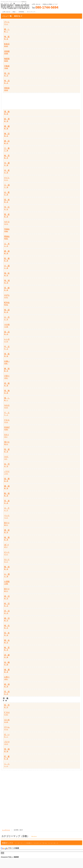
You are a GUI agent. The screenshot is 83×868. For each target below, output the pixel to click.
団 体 (7, 201)
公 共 (7, 318)
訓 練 (7, 656)
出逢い (7, 362)
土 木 (7, 245)
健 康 (7, 671)
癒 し (7, 30)
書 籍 (7, 487)
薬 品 (7, 333)
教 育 (7, 157)
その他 (7, 325)
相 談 (7, 311)
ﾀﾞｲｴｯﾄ (7, 713)
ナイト (7, 179)
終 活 (7, 604)
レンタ (7, 340)
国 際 (7, 480)
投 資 (7, 450)
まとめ (7, 721)
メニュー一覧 (12, 16)
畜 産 (7, 215)
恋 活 (7, 612)
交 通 (7, 164)
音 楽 (7, 502)
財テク (7, 524)
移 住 (7, 627)
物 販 (7, 38)
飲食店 (7, 45)
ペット (7, 516)
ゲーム (7, 728)
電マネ (7, 443)
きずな (7, 296)
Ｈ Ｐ (7, 509)
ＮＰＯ (7, 223)
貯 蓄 (7, 757)
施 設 (7, 135)
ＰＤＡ (7, 421)
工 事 (7, 149)
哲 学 (7, 706)
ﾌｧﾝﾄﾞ (6, 458)
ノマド (7, 472)
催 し (7, 399)
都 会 (7, 641)
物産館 (7, 60)
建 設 (7, 142)
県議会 (7, 237)
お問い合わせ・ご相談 (9, 12)
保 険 (7, 392)
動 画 (7, 494)
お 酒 (7, 575)
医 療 (7, 259)
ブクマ (7, 743)
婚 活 (7, 619)
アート (7, 23)
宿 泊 (7, 74)
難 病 (7, 568)
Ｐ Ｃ (7, 414)
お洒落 (7, 582)
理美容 (7, 89)
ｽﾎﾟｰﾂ (6, 546)
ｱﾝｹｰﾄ (6, 436)
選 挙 (7, 531)
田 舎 (7, 634)
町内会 (7, 303)
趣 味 (7, 370)
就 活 (7, 597)
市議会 (7, 230)
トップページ (6, 830)
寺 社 (7, 208)
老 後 (7, 384)
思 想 (7, 693)
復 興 (7, 538)
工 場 (7, 186)
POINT (7, 428)
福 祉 (7, 274)
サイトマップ (31, 12)
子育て (7, 377)
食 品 (7, 82)
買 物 (7, 750)
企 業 (7, 193)
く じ (7, 765)
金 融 (7, 663)
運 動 (7, 113)
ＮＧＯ (7, 406)
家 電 (7, 120)
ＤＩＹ (7, 560)
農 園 (7, 127)
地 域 (7, 281)
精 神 (7, 685)
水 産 (7, 171)
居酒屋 (7, 52)
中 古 (7, 347)
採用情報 (21, 12)
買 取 (7, 355)
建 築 (7, 252)
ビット (7, 553)
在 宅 (7, 465)
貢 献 (7, 289)
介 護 (7, 267)
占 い (7, 735)
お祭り (7, 678)
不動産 (7, 67)
